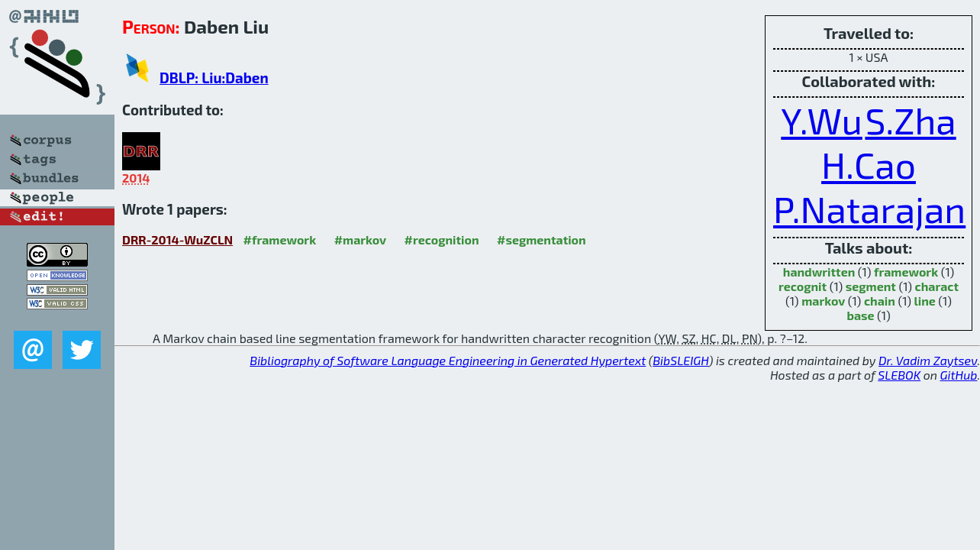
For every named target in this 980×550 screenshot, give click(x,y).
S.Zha (910, 120)
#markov (360, 239)
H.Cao (869, 164)
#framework (280, 239)
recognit (803, 286)
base (860, 315)
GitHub (959, 375)
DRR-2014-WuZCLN (177, 239)
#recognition (442, 239)
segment (871, 286)
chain (880, 301)
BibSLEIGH (680, 360)
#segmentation (542, 239)
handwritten (819, 272)
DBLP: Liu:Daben (214, 78)
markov (823, 301)
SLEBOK (899, 375)
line (924, 301)
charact (937, 286)
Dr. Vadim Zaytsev (928, 360)
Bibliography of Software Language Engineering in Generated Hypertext (448, 360)
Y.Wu (822, 120)
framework (906, 272)
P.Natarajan (869, 209)
